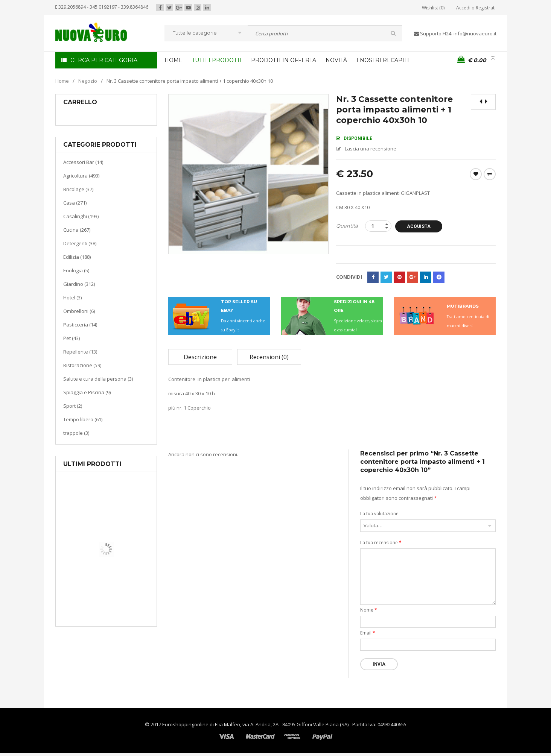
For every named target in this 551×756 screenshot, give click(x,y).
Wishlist (476, 174)
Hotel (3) (72, 298)
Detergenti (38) (80, 243)
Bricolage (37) (78, 189)
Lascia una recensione (371, 149)
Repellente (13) (80, 352)
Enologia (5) (76, 270)
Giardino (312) (79, 284)
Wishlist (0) (433, 8)
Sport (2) (73, 406)
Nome (369, 610)
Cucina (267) (77, 230)
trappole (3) (76, 433)
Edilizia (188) (77, 257)
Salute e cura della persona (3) (98, 379)
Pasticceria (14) (80, 325)
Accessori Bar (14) (83, 162)
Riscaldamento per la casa (124, 598)
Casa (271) (75, 203)
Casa (105, 588)
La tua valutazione (379, 514)
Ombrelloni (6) (79, 311)
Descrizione (200, 357)
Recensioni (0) (269, 357)
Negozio (88, 81)
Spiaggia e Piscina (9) (87, 392)
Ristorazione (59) (82, 365)
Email (368, 633)
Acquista (420, 226)
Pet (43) (72, 338)
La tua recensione (381, 543)
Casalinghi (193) (81, 216)
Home (62, 81)
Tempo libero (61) (83, 419)
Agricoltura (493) (81, 176)
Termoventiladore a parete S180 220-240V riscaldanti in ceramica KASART (123, 621)
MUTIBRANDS (463, 306)
